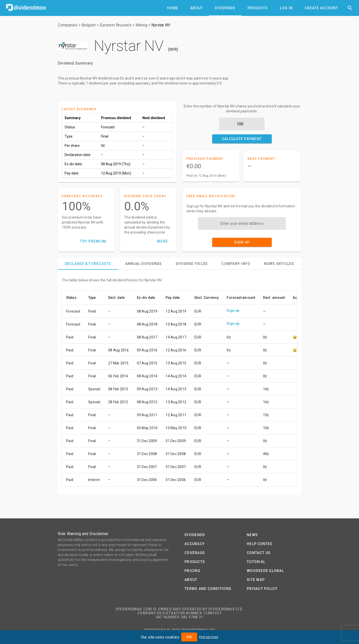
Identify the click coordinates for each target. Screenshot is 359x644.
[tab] (173, 8)
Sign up (233, 311)
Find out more (209, 637)
